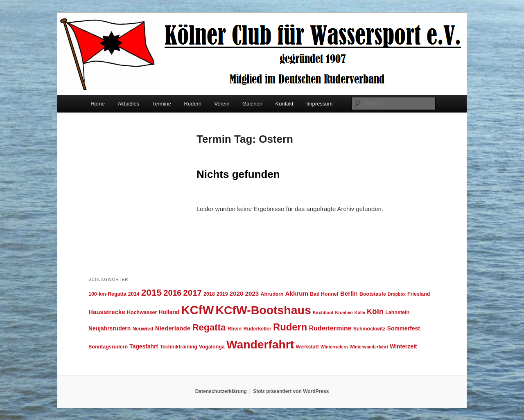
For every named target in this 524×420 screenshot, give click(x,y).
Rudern (193, 104)
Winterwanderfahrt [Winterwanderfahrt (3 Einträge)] (369, 347)
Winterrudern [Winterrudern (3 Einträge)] (334, 347)
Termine (162, 104)
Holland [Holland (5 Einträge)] (169, 312)
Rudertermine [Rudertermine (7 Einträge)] (330, 328)
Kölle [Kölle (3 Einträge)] (360, 312)
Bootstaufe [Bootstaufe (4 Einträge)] (373, 294)
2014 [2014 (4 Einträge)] (134, 294)
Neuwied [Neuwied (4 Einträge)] (143, 329)
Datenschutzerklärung (221, 391)
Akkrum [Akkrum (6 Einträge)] (297, 293)
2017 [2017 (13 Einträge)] (193, 293)
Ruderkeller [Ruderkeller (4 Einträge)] (257, 329)
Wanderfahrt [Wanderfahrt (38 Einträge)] (260, 344)
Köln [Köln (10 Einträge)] (375, 311)
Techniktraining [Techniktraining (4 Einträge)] (178, 347)
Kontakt (285, 104)
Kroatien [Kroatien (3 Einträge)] (344, 312)
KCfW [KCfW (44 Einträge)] (198, 310)
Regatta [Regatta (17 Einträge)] (209, 327)
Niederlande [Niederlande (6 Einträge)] (173, 328)
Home (98, 104)
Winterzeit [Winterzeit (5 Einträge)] (403, 346)
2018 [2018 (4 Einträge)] (209, 294)
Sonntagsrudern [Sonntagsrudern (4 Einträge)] (108, 347)
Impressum (319, 104)
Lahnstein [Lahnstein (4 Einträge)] (397, 312)
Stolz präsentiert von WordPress (291, 391)
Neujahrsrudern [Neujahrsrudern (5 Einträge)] (110, 328)
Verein (222, 104)
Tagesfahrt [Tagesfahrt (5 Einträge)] (144, 346)
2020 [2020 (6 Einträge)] (237, 293)
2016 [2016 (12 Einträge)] (172, 293)
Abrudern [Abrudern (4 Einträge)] (272, 294)
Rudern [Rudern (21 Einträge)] (290, 327)
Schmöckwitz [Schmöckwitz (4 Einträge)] (369, 329)
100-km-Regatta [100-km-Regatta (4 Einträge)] (107, 294)
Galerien (252, 104)
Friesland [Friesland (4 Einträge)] (419, 294)
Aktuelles (128, 104)
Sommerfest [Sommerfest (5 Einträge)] (404, 328)
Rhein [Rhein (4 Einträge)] (235, 329)
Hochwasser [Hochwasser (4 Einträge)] (142, 312)
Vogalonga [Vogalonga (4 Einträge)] (212, 347)
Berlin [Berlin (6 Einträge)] (349, 293)
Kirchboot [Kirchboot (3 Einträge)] (323, 312)
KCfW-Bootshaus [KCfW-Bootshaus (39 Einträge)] (263, 310)
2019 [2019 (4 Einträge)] (222, 294)
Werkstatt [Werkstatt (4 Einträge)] (307, 347)
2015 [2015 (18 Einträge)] (152, 292)
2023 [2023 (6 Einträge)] (252, 293)
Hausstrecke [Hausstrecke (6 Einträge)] (107, 312)
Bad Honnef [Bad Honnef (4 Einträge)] (324, 294)
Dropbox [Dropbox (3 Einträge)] (397, 294)
